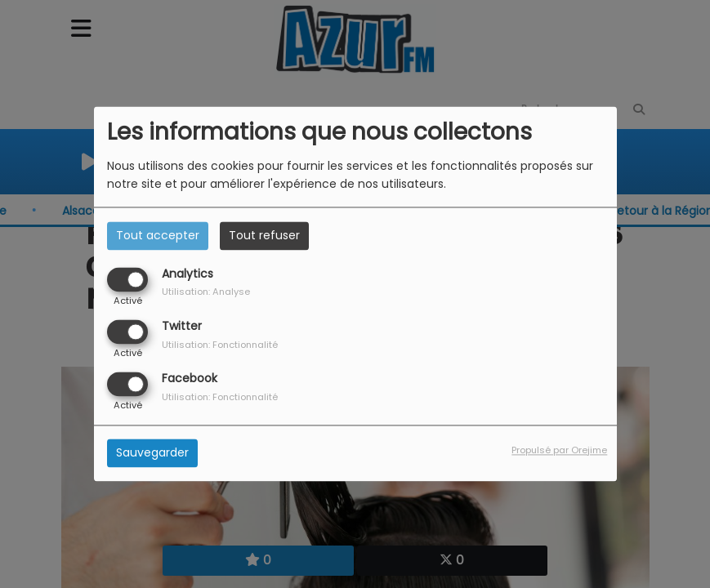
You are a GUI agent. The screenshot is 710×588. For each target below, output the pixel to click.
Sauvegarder (152, 453)
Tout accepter (158, 235)
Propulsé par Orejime (559, 451)
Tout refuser (264, 235)
